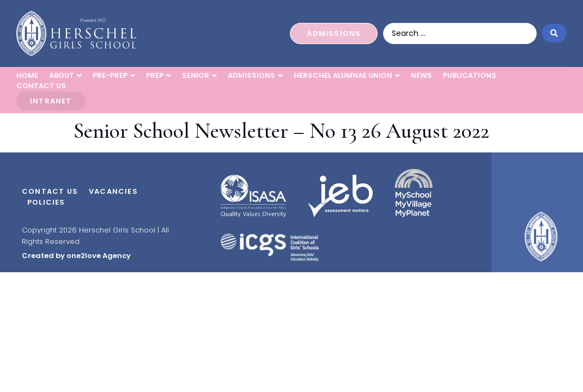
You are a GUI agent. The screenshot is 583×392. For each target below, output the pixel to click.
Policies (46, 202)
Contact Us (50, 191)
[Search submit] (554, 33)
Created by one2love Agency (76, 256)
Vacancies (113, 191)
